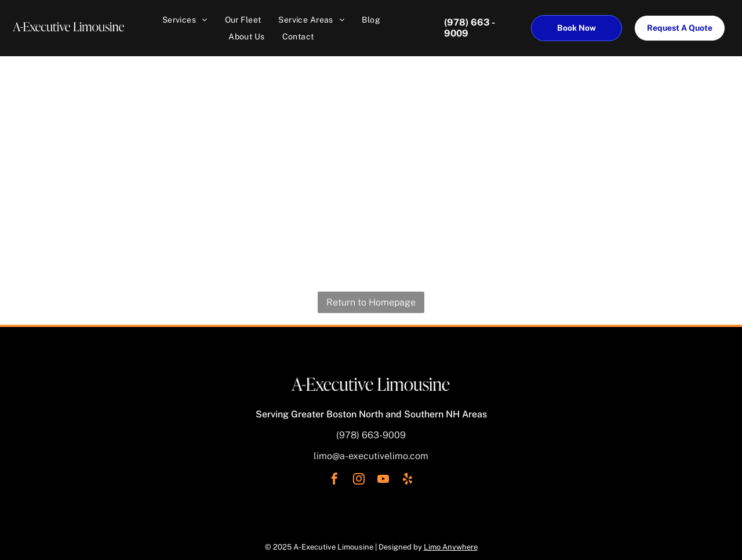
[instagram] (359, 480)
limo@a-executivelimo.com (371, 456)
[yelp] (408, 480)
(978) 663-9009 (371, 435)
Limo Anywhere (451, 547)
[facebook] (334, 480)
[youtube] (383, 480)
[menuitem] (185, 20)
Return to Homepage (371, 302)
